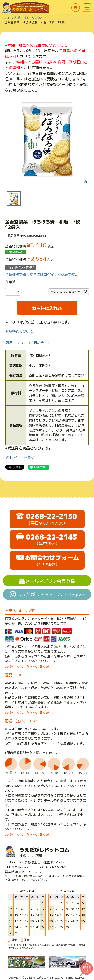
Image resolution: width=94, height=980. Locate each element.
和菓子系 (20, 17)
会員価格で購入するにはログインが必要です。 (42, 274)
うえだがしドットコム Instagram (51, 594)
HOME (6, 17)
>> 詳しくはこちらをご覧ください (30, 666)
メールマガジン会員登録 (50, 581)
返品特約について (19, 331)
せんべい (36, 17)
